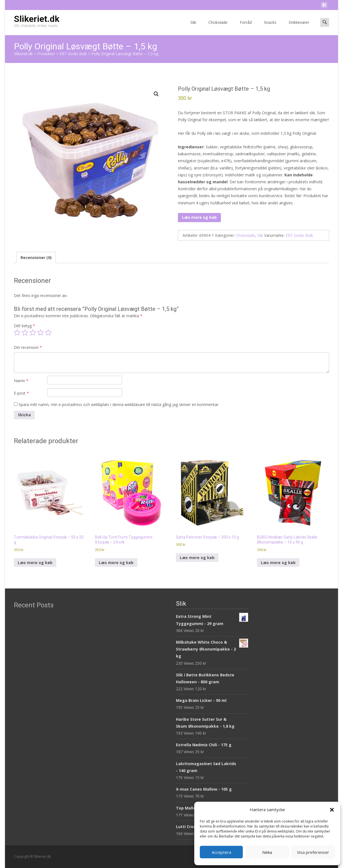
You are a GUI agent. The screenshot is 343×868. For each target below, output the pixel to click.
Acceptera (221, 852)
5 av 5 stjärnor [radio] (48, 333)
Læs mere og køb (199, 217)
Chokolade (218, 27)
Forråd (246, 27)
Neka (267, 852)
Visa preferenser (313, 852)
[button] (332, 810)
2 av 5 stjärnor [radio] (25, 333)
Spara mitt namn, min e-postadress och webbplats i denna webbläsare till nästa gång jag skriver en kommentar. (119, 404)
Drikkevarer (299, 27)
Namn (21, 381)
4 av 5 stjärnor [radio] (41, 333)
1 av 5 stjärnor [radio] (17, 333)
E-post (21, 393)
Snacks (270, 27)
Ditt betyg (24, 326)
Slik (193, 27)
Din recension (28, 347)
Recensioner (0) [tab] (36, 257)
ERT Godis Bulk (299, 235)
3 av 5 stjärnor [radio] (33, 333)
